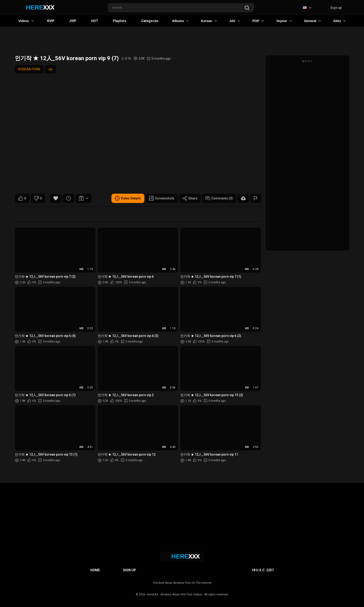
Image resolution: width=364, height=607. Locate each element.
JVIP (73, 21)
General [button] (312, 21)
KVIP (51, 21)
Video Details (128, 198)
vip (50, 69)
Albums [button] (180, 21)
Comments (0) (219, 198)
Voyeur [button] (284, 21)
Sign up (336, 8)
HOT (95, 21)
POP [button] (258, 21)
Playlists (120, 21)
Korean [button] (209, 21)
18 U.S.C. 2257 (263, 570)
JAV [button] (234, 21)
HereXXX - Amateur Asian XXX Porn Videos (174, 594)
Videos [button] (26, 21)
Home (95, 570)
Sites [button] (339, 21)
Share (190, 198)
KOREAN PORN (29, 69)
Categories (150, 21)
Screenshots (162, 198)
